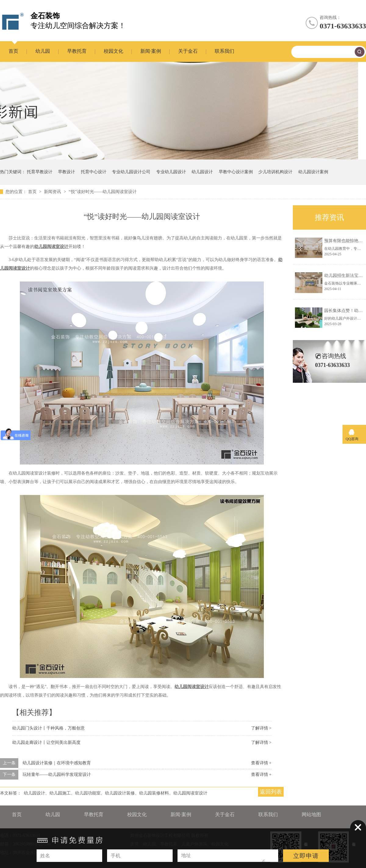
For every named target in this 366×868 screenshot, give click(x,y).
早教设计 (66, 172)
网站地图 (311, 814)
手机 (116, 856)
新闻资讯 (53, 192)
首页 (13, 51)
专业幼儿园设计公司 (131, 172)
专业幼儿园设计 (171, 172)
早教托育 (77, 51)
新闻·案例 (151, 51)
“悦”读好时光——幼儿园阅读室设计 (102, 192)
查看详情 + (261, 763)
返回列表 (271, 792)
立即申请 (306, 856)
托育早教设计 (40, 172)
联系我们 (224, 51)
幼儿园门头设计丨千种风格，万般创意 (48, 728)
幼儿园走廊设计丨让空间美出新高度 (46, 742)
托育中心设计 (94, 172)
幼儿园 (43, 51)
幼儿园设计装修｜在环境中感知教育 (57, 763)
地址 (186, 855)
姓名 (45, 856)
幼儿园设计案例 (313, 172)
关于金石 (188, 51)
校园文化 (113, 51)
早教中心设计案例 (236, 172)
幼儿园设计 (202, 172)
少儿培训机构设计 (275, 172)
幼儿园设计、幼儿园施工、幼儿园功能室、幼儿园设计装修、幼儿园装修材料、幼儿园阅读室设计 (116, 793)
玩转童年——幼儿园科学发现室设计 (57, 775)
